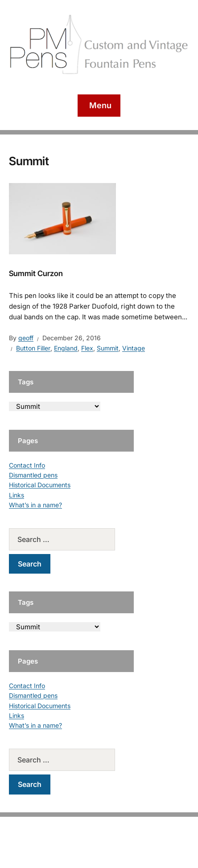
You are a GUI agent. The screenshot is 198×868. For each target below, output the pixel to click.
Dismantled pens (33, 475)
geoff (26, 338)
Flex (87, 348)
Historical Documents (40, 485)
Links (16, 495)
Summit (108, 348)
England (66, 348)
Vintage (134, 348)
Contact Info (27, 465)
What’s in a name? (35, 505)
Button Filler (33, 348)
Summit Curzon (36, 273)
